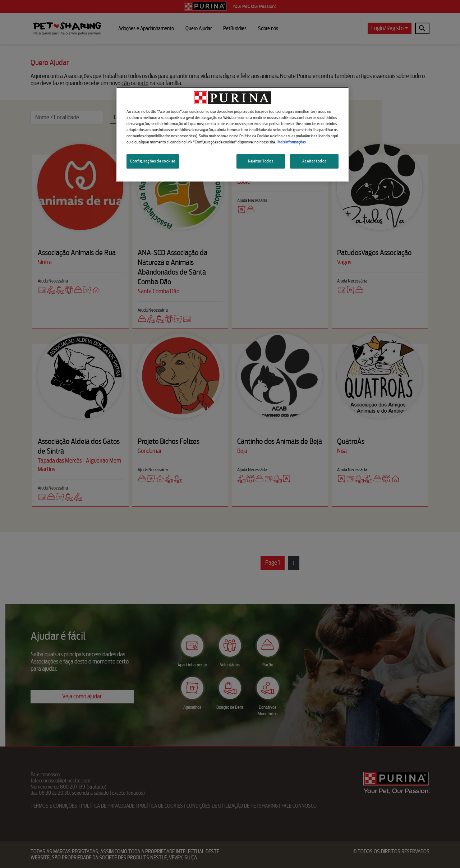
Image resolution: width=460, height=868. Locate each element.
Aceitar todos (314, 161)
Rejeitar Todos (261, 161)
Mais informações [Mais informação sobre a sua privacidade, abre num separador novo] (291, 142)
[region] (233, 134)
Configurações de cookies (153, 161)
